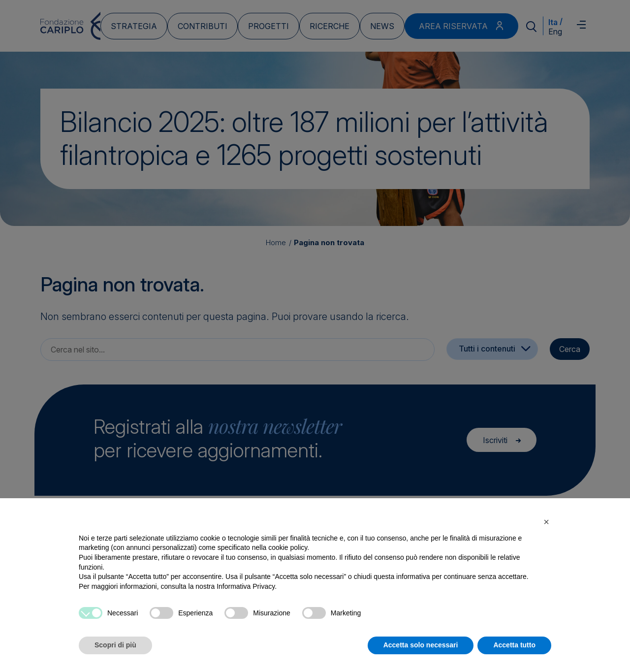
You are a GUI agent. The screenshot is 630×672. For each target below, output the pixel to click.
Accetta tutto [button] (514, 645)
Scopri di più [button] (115, 645)
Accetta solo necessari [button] (421, 645)
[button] (546, 522)
